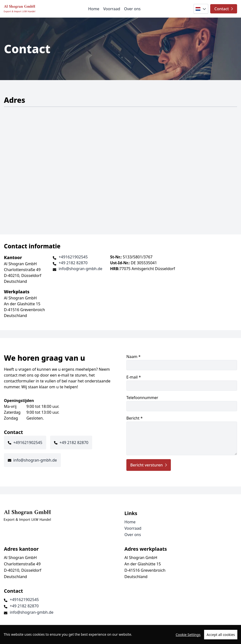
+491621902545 (73, 257)
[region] (120, 634)
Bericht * (182, 435)
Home (94, 9)
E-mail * (182, 383)
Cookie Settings (188, 635)
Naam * (182, 362)
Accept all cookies (221, 635)
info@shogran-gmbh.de (81, 269)
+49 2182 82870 (73, 263)
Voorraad (112, 9)
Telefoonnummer (182, 403)
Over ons (132, 9)
